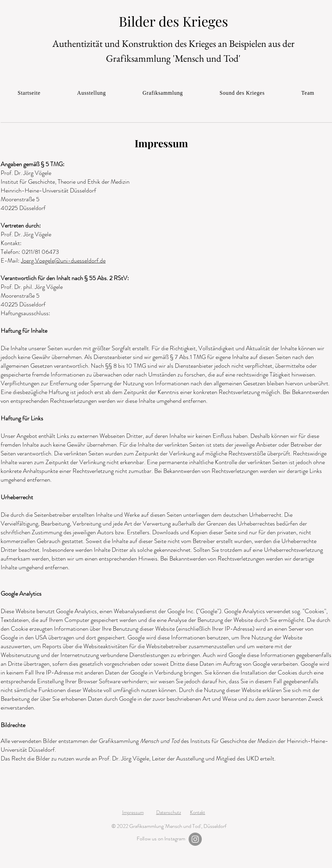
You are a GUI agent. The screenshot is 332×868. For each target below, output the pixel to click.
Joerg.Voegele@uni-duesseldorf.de (63, 261)
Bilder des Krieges (173, 21)
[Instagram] (195, 839)
